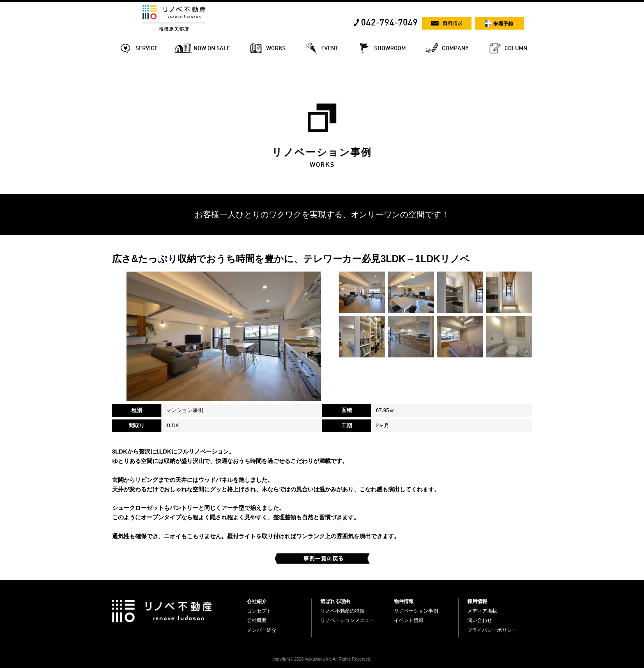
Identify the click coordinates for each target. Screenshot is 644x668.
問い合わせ (480, 620)
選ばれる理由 (335, 601)
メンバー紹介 (262, 630)
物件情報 (404, 601)
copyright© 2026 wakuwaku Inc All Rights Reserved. (322, 659)
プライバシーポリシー (492, 630)
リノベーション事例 (416, 611)
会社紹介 (257, 601)
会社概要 (257, 620)
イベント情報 (409, 620)
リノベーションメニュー (347, 620)
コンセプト (259, 611)
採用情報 (477, 601)
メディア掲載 (482, 611)
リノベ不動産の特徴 (343, 611)
